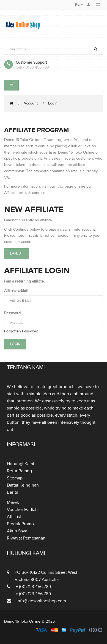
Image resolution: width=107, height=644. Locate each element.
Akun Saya (17, 531)
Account (31, 103)
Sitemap (15, 478)
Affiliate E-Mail (16, 291)
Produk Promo (20, 524)
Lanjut (17, 253)
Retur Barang (19, 471)
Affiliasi (14, 517)
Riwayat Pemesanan (26, 538)
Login (53, 103)
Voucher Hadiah (22, 510)
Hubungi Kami (20, 464)
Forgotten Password (21, 331)
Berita (13, 492)
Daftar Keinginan (23, 485)
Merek (13, 502)
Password (12, 313)
